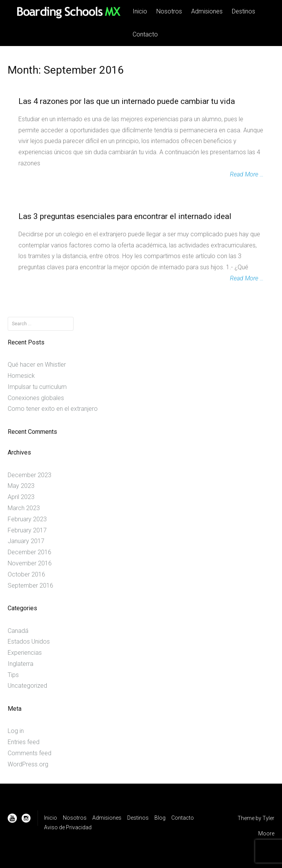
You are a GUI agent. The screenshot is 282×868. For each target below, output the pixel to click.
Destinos (243, 11)
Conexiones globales (36, 398)
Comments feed (30, 753)
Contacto (145, 34)
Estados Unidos (29, 642)
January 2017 (26, 541)
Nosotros (169, 11)
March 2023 (24, 508)
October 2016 (26, 574)
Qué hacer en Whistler (37, 365)
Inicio (140, 11)
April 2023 (21, 497)
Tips (13, 675)
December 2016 (30, 552)
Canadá (18, 631)
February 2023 (27, 519)
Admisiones (207, 11)
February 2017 (27, 530)
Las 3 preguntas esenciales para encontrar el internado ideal (125, 216)
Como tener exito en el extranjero (53, 409)
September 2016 (30, 586)
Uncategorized (27, 686)
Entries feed (24, 742)
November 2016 (30, 563)
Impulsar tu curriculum (37, 387)
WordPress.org (28, 764)
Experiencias (25, 653)
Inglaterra (20, 664)
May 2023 (21, 486)
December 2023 (30, 475)
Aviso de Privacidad (68, 827)
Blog (160, 818)
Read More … (247, 174)
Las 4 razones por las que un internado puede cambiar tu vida (127, 101)
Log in (16, 731)
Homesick (21, 376)
